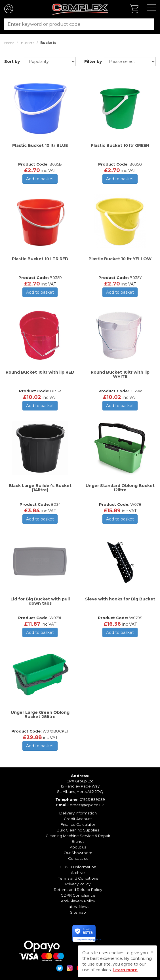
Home (9, 43)
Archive (78, 873)
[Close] (152, 952)
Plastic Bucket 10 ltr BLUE (40, 145)
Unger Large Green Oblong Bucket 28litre (40, 715)
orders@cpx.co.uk (87, 805)
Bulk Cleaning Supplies (78, 830)
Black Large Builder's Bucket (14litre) (40, 488)
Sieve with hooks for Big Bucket (120, 599)
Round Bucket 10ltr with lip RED (40, 372)
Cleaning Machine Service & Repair (78, 836)
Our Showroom (78, 853)
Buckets (28, 43)
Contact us (78, 858)
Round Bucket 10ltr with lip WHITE (120, 374)
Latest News (78, 907)
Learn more (125, 970)
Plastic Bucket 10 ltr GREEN (120, 145)
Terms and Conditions (78, 878)
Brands (78, 841)
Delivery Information (78, 813)
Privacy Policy (78, 884)
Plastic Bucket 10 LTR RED (40, 259)
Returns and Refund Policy (78, 890)
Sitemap (78, 912)
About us (78, 847)
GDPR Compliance (78, 895)
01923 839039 (92, 799)
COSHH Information (78, 867)
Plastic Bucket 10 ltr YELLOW (120, 259)
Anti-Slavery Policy (78, 901)
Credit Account (78, 819)
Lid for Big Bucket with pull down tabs (40, 601)
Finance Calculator (78, 824)
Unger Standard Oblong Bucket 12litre (120, 488)
